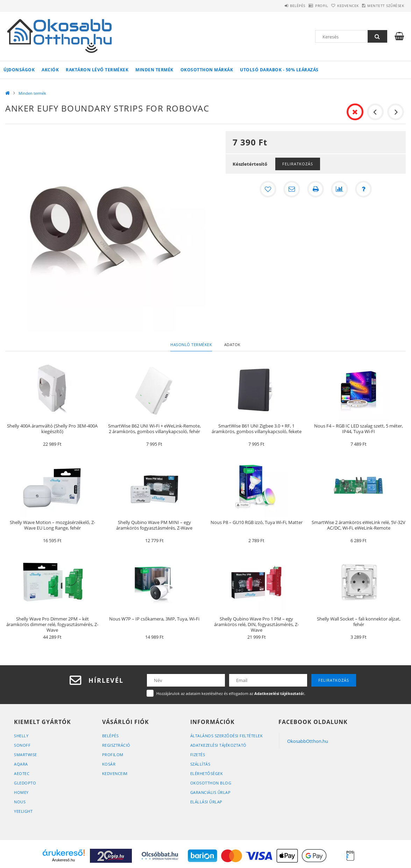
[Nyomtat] (316, 189)
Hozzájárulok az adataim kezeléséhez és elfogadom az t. (231, 693)
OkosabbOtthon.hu (308, 741)
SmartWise (26, 755)
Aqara (21, 764)
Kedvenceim (115, 773)
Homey (21, 792)
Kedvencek (337, 6)
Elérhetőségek (207, 773)
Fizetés (198, 755)
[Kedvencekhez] (268, 189)
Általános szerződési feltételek (227, 736)
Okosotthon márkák (207, 70)
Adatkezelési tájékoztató (218, 745)
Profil (303, 6)
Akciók (50, 70)
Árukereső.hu (63, 860)
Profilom (113, 755)
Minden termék (154, 70)
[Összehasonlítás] (339, 189)
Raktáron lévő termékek (97, 70)
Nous (20, 802)
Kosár (109, 764)
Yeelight (23, 811)
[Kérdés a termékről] (363, 189)
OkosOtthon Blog (211, 783)
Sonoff (22, 745)
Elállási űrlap (206, 802)
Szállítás (200, 764)
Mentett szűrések (382, 6)
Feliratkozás (298, 164)
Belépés (272, 6)
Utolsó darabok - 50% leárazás (279, 70)
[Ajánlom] (292, 189)
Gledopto (25, 783)
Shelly (21, 736)
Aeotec (22, 773)
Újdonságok (19, 70)
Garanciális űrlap (211, 792)
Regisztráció (116, 745)
